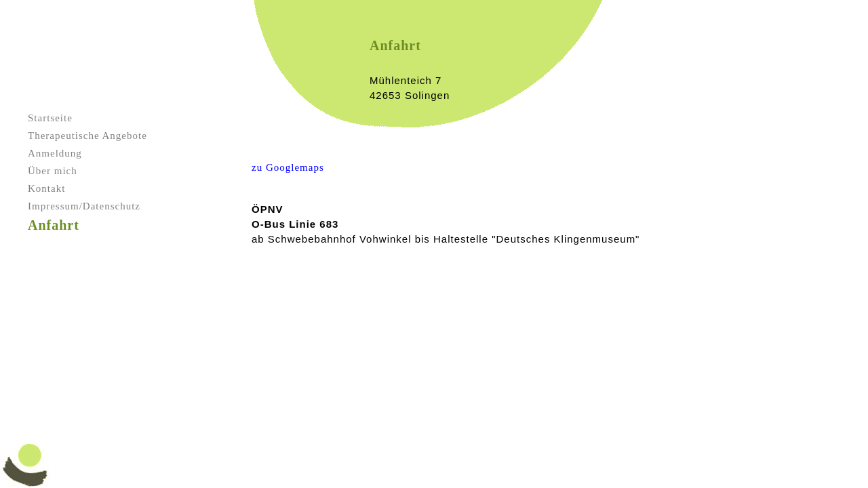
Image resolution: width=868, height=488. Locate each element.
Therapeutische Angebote (87, 136)
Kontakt (46, 188)
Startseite (50, 118)
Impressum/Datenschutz (84, 206)
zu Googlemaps (288, 167)
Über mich (53, 171)
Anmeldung (55, 153)
